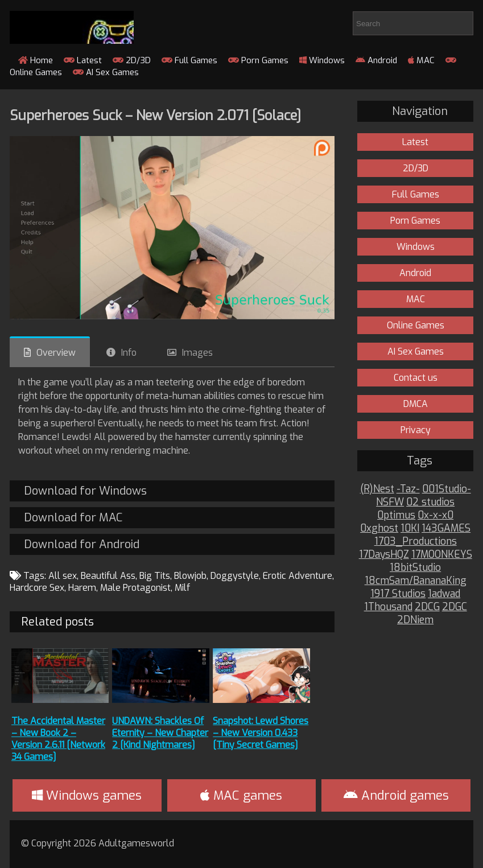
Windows (322, 60)
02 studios (430, 502)
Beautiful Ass (108, 576)
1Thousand (388, 607)
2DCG (427, 607)
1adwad (444, 594)
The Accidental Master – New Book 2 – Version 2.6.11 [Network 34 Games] (58, 739)
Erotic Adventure (298, 576)
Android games (396, 795)
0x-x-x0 (435, 515)
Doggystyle (235, 576)
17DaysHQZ (384, 555)
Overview (56, 353)
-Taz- (408, 489)
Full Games (189, 60)
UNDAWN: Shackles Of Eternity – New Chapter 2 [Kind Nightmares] (160, 733)
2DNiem (415, 620)
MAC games (241, 795)
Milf (182, 588)
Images (197, 353)
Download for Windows (85, 491)
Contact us (416, 378)
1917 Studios (398, 594)
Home (36, 60)
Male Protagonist (135, 588)
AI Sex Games (106, 72)
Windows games (87, 795)
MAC (421, 60)
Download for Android (82, 544)
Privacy (416, 430)
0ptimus (396, 515)
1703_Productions (416, 542)
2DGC (455, 607)
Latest (83, 60)
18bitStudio (415, 568)
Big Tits (155, 576)
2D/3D (132, 60)
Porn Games (258, 60)
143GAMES (446, 528)
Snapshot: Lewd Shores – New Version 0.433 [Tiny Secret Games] (261, 733)
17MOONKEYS (442, 555)
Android (376, 60)
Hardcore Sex (37, 588)
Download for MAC (73, 518)
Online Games (416, 325)
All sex (63, 576)
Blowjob (190, 576)
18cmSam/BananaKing (416, 581)
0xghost (379, 528)
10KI (410, 528)
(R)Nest (377, 489)
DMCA (416, 404)
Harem (82, 588)
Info (129, 353)
